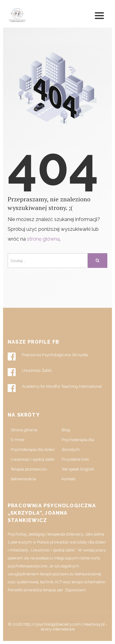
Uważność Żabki (30, 372)
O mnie (17, 440)
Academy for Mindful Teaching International (55, 388)
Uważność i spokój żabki (33, 459)
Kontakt (69, 479)
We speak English (78, 469)
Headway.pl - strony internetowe (74, 627)
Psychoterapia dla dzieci (33, 450)
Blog (66, 430)
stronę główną (43, 239)
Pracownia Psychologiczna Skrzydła (48, 356)
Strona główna (24, 430)
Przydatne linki (75, 459)
